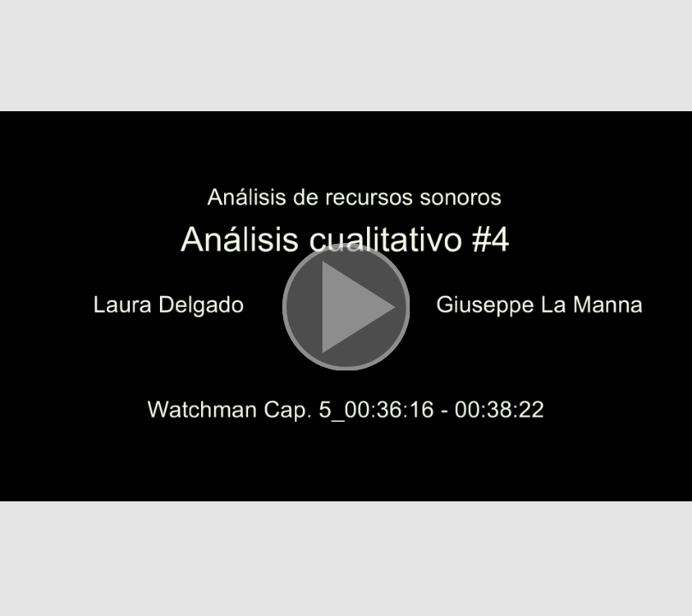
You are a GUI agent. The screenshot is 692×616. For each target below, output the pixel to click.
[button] (346, 308)
